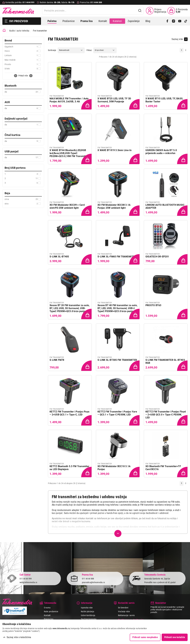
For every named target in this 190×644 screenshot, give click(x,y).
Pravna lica (49, 619)
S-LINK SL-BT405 (59, 257)
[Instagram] (173, 21)
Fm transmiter (40, 31)
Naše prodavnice (51, 611)
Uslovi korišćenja (88, 615)
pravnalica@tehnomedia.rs (93, 582)
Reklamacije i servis (126, 615)
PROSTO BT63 (153, 305)
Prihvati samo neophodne (145, 637)
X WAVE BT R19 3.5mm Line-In (115, 150)
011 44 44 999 (26, 579)
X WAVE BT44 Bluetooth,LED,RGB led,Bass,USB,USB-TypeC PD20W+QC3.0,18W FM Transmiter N (69, 153)
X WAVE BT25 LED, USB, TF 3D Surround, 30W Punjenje (114, 100)
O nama (47, 608)
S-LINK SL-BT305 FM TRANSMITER (117, 360)
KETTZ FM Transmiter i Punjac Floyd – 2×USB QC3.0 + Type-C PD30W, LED (166, 415)
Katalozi (117, 21)
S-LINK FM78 (57, 360)
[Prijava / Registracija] (156, 11)
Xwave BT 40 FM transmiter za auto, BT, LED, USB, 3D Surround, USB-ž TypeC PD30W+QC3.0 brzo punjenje (117, 308)
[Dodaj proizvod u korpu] (87, 105)
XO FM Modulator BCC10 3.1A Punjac (114, 468)
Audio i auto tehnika (19, 31)
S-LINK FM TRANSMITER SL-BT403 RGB (165, 361)
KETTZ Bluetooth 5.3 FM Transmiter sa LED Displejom (69, 468)
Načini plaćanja (88, 611)
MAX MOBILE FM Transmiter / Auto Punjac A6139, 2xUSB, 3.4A (69, 100)
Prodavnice (69, 21)
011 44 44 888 (88, 579)
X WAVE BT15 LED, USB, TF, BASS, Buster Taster (164, 100)
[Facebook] (167, 21)
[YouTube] (180, 21)
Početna (52, 21)
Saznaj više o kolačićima (19, 637)
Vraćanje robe (124, 611)
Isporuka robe (87, 608)
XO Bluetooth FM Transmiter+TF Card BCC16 (163, 468)
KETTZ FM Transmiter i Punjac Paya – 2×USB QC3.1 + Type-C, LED (69, 413)
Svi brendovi (123, 608)
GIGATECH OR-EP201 (157, 257)
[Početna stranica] (4, 30)
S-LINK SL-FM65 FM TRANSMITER (117, 257)
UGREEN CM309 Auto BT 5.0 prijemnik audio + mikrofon (161, 152)
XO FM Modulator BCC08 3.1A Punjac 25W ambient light (114, 206)
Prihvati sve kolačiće (175, 637)
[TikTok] (186, 21)
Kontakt (103, 21)
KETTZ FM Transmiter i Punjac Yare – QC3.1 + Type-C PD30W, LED (117, 413)
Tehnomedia (18, 11)
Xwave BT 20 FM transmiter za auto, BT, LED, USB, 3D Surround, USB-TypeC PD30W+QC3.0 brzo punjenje (70, 308)
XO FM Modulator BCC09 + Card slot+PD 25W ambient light (67, 206)
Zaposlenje (134, 21)
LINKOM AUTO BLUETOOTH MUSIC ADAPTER (165, 206)
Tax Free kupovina (89, 619)
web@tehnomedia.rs (28, 582)
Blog (148, 21)
